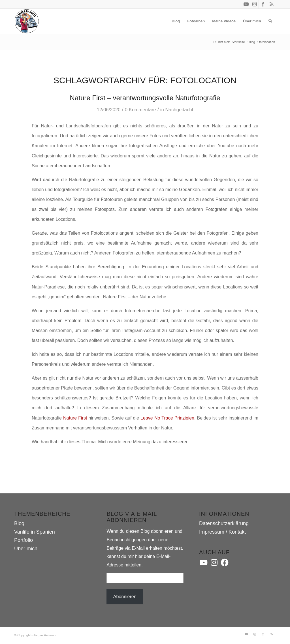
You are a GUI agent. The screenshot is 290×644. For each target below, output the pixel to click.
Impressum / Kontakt (222, 532)
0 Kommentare (140, 110)
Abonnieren (125, 597)
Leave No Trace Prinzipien (167, 418)
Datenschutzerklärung (224, 523)
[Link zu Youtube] (246, 4)
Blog (19, 523)
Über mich (26, 549)
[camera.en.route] (27, 21)
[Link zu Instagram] (254, 4)
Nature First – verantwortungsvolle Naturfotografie (145, 98)
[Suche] (270, 21)
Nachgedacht (179, 110)
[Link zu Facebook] (263, 4)
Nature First (75, 418)
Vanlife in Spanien (35, 532)
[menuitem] (176, 21)
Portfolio (24, 540)
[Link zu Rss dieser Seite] (272, 4)
